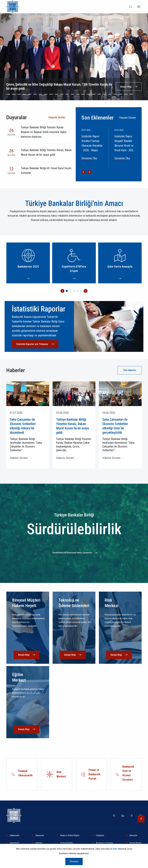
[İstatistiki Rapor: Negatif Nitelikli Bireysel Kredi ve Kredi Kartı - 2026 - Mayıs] (127, 148)
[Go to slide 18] (99, 94)
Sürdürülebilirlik (66, 843)
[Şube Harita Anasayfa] (120, 263)
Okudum (74, 861)
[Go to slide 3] (19, 94)
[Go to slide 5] (30, 94)
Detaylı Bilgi (126, 87)
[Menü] (139, 7)
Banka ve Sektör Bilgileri (70, 835)
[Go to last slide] (6, 60)
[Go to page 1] (67, 291)
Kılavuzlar (133, 835)
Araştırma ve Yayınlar (104, 843)
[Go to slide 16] (88, 94)
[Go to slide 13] (72, 94)
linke (115, 849)
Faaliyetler (100, 835)
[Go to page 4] (78, 291)
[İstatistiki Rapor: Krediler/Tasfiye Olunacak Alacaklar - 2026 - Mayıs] (94, 148)
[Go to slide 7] (40, 94)
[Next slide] (142, 60)
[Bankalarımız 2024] (28, 263)
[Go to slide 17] (94, 94)
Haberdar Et (15, 843)
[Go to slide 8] (46, 94)
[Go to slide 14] (78, 94)
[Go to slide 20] (110, 94)
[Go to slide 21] (115, 94)
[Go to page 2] (70, 291)
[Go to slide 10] (56, 94)
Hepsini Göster (57, 117)
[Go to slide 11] (62, 94)
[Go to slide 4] (24, 94)
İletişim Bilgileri (136, 843)
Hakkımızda (15, 835)
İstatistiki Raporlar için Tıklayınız (32, 344)
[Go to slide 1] (8, 94)
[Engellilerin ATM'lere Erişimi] (74, 263)
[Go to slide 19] (104, 94)
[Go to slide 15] (83, 94)
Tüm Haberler (130, 370)
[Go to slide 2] (14, 94)
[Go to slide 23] (126, 94)
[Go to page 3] (74, 291)
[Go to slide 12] (67, 94)
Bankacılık (40, 835)
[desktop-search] (131, 7)
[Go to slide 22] (121, 94)
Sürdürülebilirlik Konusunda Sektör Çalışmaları (72, 553)
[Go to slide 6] (35, 94)
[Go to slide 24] (131, 94)
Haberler (39, 843)
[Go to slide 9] (51, 94)
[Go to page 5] (81, 291)
